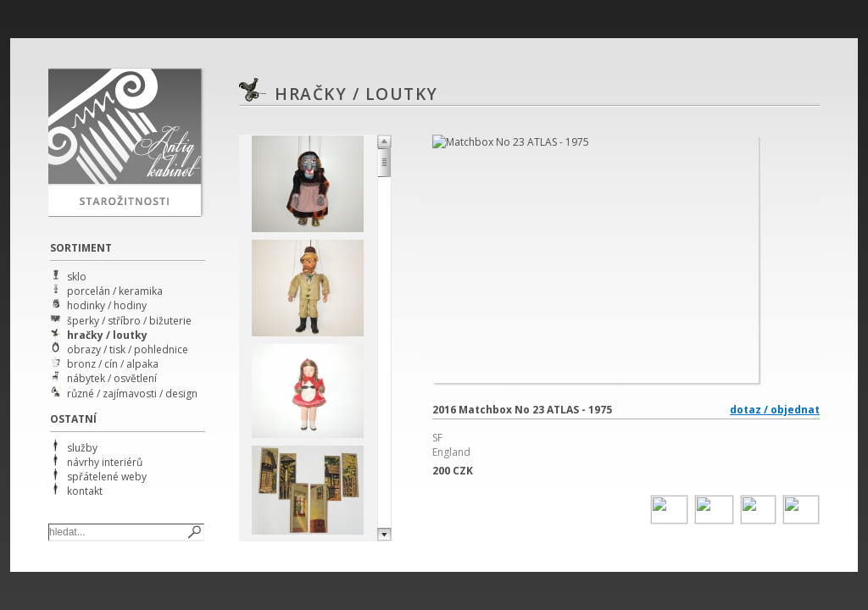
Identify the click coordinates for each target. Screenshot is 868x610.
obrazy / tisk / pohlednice (128, 349)
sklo (77, 277)
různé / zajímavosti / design (132, 394)
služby (82, 448)
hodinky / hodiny (107, 305)
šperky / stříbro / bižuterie (129, 321)
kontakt (85, 491)
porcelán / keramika (115, 291)
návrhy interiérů (105, 462)
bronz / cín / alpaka (113, 364)
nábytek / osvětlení (112, 378)
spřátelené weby (107, 477)
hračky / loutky (107, 335)
